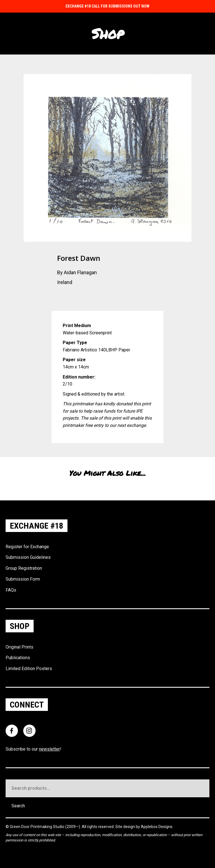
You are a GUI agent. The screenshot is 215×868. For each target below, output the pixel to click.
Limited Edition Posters (29, 669)
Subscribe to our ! (33, 749)
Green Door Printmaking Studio (38, 827)
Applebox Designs (157, 827)
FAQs (11, 590)
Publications (18, 658)
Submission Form (23, 579)
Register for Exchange (27, 547)
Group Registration (24, 568)
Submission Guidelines (28, 557)
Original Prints (19, 647)
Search (18, 806)
